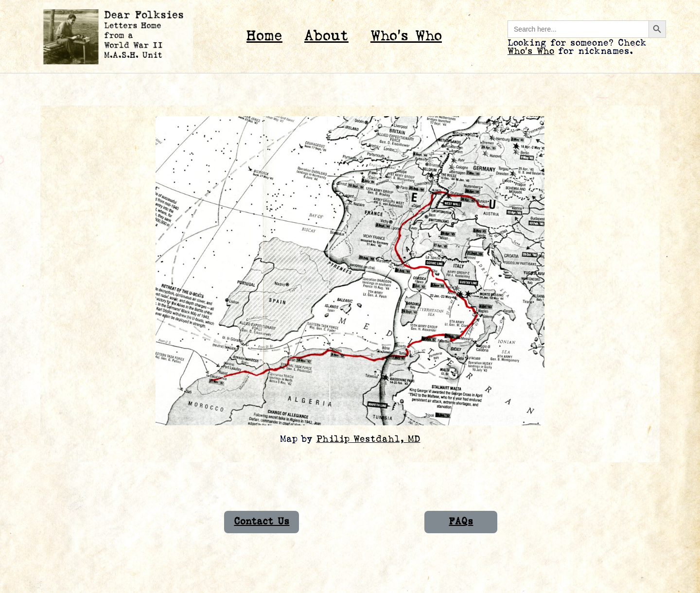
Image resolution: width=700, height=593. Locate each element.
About (326, 36)
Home (264, 36)
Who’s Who (406, 36)
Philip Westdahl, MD (368, 439)
